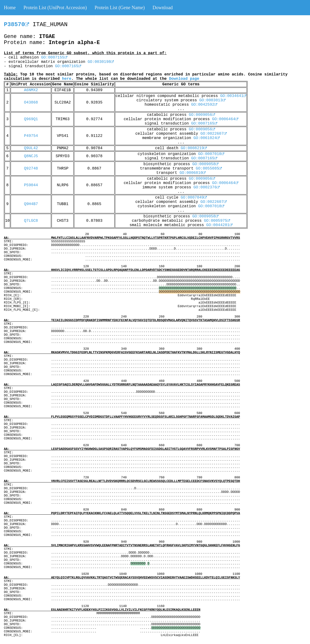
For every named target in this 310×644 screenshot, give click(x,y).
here (67, 79)
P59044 (31, 185)
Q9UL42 (31, 148)
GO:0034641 (233, 96)
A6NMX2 (31, 90)
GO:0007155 (54, 58)
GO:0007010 (211, 154)
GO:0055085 (209, 169)
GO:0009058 (205, 164)
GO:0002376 (207, 187)
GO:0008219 (194, 148)
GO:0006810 (193, 173)
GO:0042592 (204, 105)
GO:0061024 (207, 138)
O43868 (31, 103)
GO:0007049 (194, 198)
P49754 (31, 136)
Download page (184, 79)
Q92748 (31, 169)
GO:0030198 (101, 62)
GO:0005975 (217, 221)
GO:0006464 (225, 119)
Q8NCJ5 (31, 156)
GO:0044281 (219, 225)
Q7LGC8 (31, 221)
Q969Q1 (31, 119)
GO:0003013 (212, 100)
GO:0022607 (214, 134)
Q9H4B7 (31, 204)
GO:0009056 (202, 115)
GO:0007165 (68, 66)
